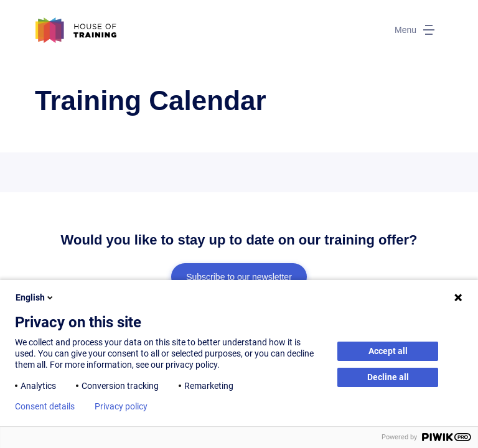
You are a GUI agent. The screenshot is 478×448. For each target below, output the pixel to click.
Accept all (388, 351)
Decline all (388, 377)
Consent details (45, 406)
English (35, 297)
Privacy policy (121, 406)
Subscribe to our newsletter (239, 277)
